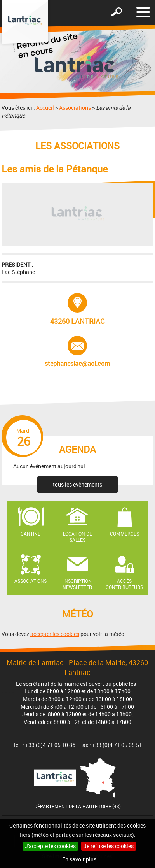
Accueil (45, 108)
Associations (75, 108)
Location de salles (77, 537)
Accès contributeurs (124, 584)
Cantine (30, 534)
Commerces (125, 534)
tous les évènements (77, 484)
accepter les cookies (55, 634)
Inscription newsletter (77, 584)
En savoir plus (79, 859)
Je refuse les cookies (109, 846)
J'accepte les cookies (50, 846)
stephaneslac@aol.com (77, 352)
